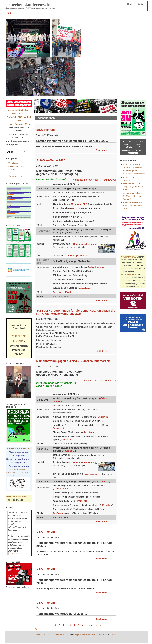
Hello (9, 13)
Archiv (11, 173)
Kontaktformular (61, 635)
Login (102, 635)
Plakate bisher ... (15, 176)
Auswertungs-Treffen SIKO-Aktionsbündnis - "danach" (133, 196)
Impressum (41, 635)
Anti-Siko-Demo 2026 (51, 160)
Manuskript (76, 208)
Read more (101, 150)
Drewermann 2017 (128, 275)
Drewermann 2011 (128, 257)
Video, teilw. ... (101, 481)
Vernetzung (13, 163)
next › (91, 625)
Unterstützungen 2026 (19, 124)
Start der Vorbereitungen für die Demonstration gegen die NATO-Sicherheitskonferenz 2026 (76, 312)
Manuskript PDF (79, 204)
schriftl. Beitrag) (97, 267)
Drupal (113, 635)
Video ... (70, 451)
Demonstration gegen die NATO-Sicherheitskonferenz (73, 361)
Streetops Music (77, 256)
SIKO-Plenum (46, 130)
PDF (103, 421)
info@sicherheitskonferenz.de (85, 635)
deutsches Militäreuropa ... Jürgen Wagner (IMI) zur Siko (134, 187)
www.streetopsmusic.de (92, 474)
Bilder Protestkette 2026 (133, 202)
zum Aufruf (110, 180)
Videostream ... (91, 380)
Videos (50, 635)
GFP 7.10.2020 (16, 554)
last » (98, 625)
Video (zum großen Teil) (86, 180)
